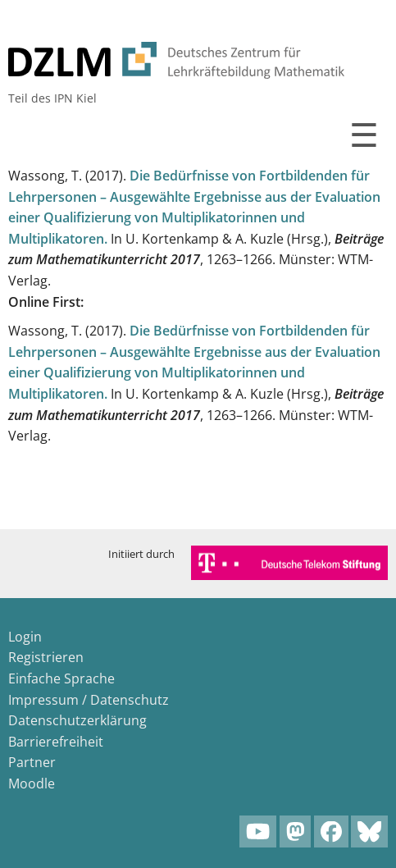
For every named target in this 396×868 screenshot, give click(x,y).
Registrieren (46, 657)
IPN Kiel (75, 98)
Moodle (32, 783)
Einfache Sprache (61, 678)
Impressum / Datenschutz (89, 700)
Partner (32, 762)
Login (25, 637)
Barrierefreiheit (56, 742)
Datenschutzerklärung (77, 720)
